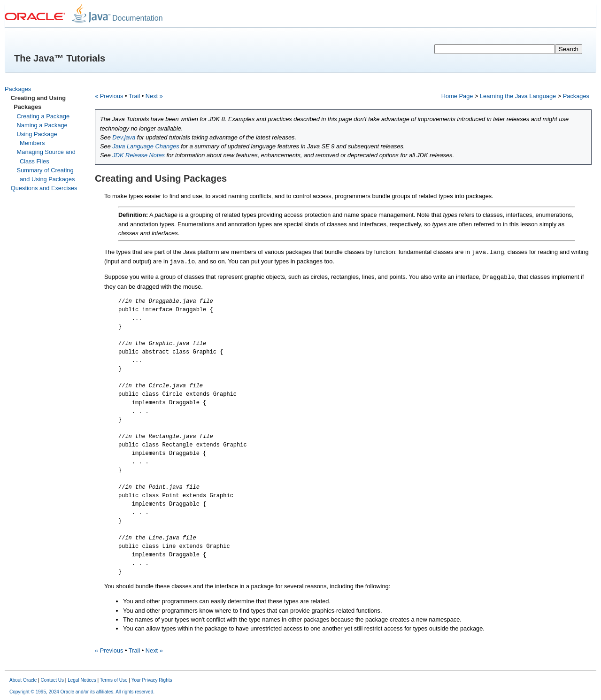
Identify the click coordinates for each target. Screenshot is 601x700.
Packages (18, 89)
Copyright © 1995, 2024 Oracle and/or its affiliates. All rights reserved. (82, 692)
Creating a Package (43, 116)
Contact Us (52, 680)
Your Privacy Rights (152, 680)
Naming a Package (42, 125)
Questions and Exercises (44, 188)
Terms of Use (114, 680)
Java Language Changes (146, 146)
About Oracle (23, 680)
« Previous (109, 96)
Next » (154, 96)
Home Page (457, 96)
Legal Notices (82, 680)
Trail (134, 96)
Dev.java (124, 137)
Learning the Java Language (518, 96)
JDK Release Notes (139, 155)
